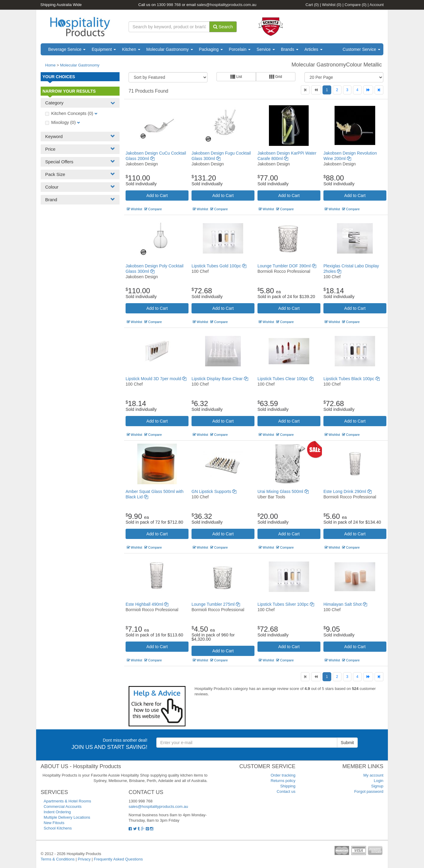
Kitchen (131, 49)
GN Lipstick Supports (214, 491)
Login (379, 781)
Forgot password (369, 791)
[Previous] (316, 90)
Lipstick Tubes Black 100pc (352, 379)
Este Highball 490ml (147, 604)
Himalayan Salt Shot (345, 604)
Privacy (84, 859)
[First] (305, 90)
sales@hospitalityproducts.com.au (227, 5)
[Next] (368, 90)
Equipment (104, 49)
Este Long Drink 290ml (348, 491)
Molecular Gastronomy (170, 49)
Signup (377, 786)
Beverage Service (67, 49)
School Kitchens (58, 828)
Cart (312, 5)
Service (266, 49)
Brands (290, 49)
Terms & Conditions (58, 859)
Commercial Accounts (63, 806)
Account (377, 5)
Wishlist (332, 5)
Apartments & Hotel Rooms (67, 801)
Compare (355, 5)
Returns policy (283, 781)
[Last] (379, 90)
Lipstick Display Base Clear (220, 379)
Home (50, 65)
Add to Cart (157, 195)
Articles (313, 49)
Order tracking (283, 775)
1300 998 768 (169, 5)
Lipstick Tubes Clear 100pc (285, 379)
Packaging (211, 49)
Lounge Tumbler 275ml (216, 604)
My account (373, 775)
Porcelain (240, 49)
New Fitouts (54, 823)
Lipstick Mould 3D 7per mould (156, 379)
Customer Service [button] (362, 49)
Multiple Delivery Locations (67, 817)
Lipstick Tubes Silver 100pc (286, 604)
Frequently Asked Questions (118, 859)
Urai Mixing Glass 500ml (283, 491)
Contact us (286, 791)
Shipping (288, 786)
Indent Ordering (57, 812)
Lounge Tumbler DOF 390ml (287, 266)
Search (223, 27)
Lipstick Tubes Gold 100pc (219, 266)
